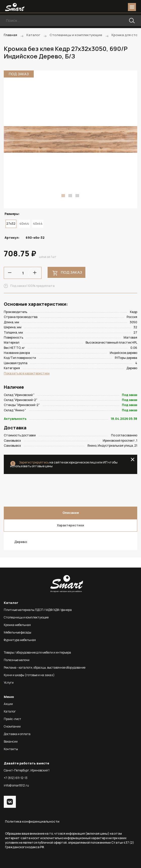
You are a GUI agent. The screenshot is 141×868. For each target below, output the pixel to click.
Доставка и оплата (17, 734)
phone (104, 7)
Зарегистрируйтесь (34, 462)
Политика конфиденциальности (32, 821)
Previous (11, 139)
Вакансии (11, 741)
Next (130, 139)
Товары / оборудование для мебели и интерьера (37, 652)
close (133, 459)
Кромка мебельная (17, 625)
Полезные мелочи (17, 660)
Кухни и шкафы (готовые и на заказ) (29, 675)
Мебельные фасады (17, 632)
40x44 (24, 224)
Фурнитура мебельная (20, 640)
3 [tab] (77, 196)
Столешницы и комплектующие (26, 617)
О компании (12, 726)
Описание (71, 513)
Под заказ (72, 272)
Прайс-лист (12, 719)
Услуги (9, 683)
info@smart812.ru (16, 785)
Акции (8, 704)
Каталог (10, 711)
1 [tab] (63, 196)
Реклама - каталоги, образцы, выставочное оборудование (45, 667)
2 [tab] (70, 196)
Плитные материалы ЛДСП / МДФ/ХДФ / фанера (38, 610)
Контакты (11, 749)
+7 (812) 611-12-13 (16, 778)
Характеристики (70, 525)
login (113, 7)
